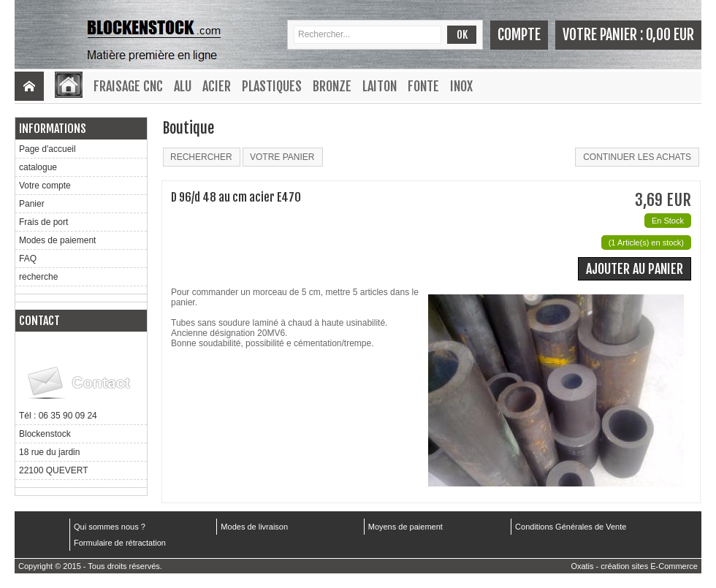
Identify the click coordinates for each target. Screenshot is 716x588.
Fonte (423, 86)
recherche (38, 277)
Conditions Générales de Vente (571, 527)
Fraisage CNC (128, 86)
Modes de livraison (254, 527)
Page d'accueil (47, 149)
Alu (183, 86)
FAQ (28, 259)
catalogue (38, 167)
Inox (461, 86)
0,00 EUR (670, 35)
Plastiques (272, 86)
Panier (32, 204)
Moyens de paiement (405, 527)
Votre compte (45, 186)
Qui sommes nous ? (110, 527)
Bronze (332, 86)
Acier (217, 86)
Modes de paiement (57, 240)
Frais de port (43, 222)
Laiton (380, 86)
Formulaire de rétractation (120, 543)
